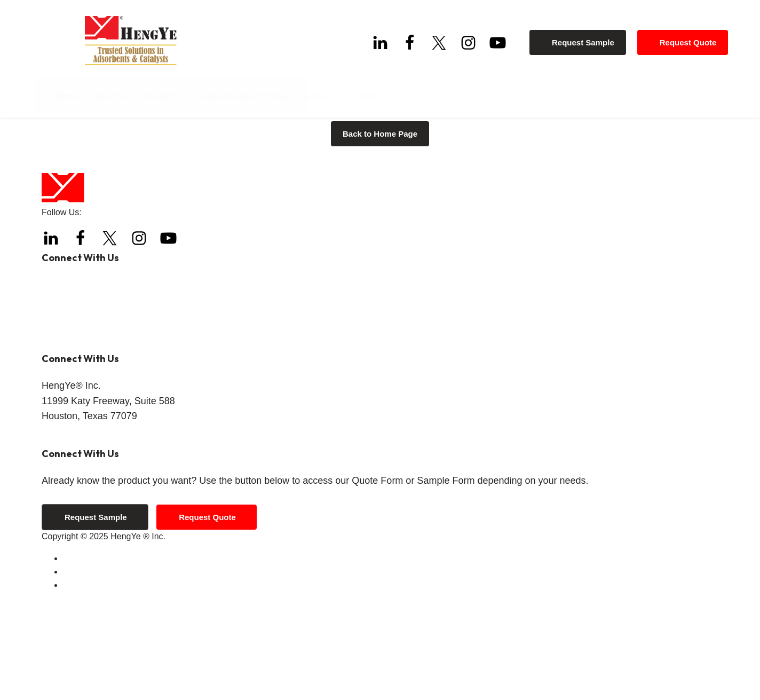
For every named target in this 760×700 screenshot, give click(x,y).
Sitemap (79, 684)
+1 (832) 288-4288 (106, 383)
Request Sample (588, 38)
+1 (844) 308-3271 (117, 402)
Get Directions (69, 534)
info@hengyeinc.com (113, 439)
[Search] (708, 93)
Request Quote (693, 38)
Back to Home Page (380, 233)
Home (53, 139)
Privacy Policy (90, 671)
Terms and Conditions (104, 658)
